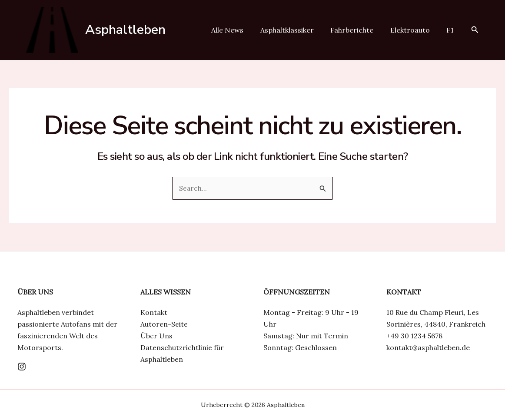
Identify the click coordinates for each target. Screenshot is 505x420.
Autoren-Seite (164, 324)
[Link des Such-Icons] (475, 30)
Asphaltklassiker (297, 30)
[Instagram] (22, 367)
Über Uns (156, 336)
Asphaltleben (125, 30)
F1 (452, 30)
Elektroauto (414, 30)
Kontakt (154, 312)
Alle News (240, 30)
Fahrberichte (359, 30)
